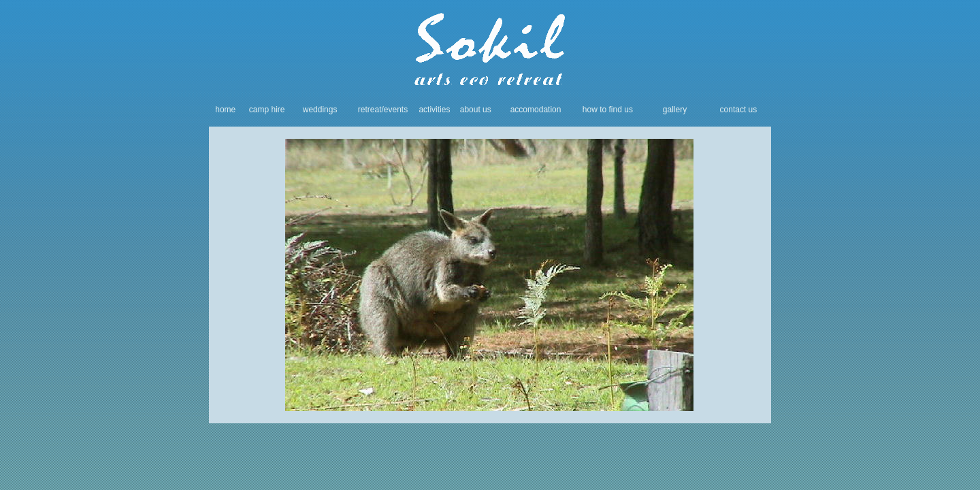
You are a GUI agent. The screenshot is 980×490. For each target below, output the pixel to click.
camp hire (267, 110)
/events (395, 110)
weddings (320, 110)
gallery (675, 110)
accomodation (536, 110)
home (225, 110)
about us (476, 110)
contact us (739, 110)
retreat (370, 110)
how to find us (608, 110)
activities (434, 110)
